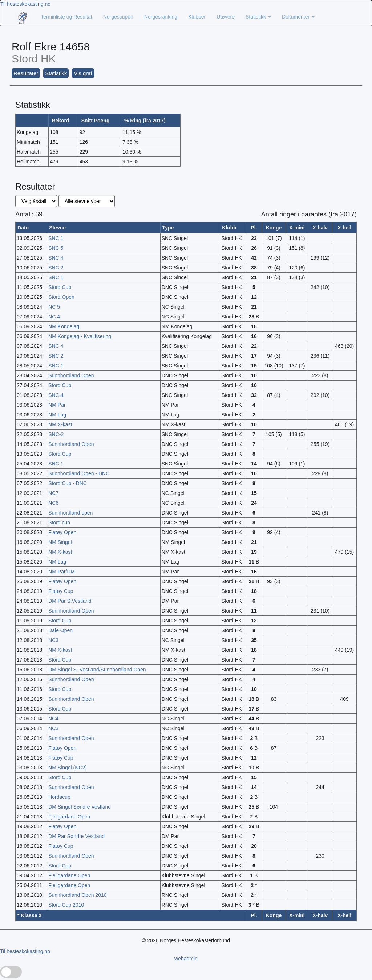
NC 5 (54, 307)
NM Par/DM (62, 572)
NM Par (57, 405)
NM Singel (60, 542)
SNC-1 (56, 464)
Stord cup (59, 522)
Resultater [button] (26, 73)
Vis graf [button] (83, 73)
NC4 (53, 719)
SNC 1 (56, 238)
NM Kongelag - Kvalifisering (80, 336)
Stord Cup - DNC (68, 483)
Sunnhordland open (70, 513)
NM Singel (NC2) (68, 768)
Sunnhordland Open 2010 (77, 895)
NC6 (53, 503)
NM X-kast (60, 424)
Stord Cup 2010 (66, 905)
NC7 (53, 493)
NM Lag (57, 415)
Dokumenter (298, 17)
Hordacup (59, 797)
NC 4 (54, 317)
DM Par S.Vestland (70, 601)
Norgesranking (161, 17)
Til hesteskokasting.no (25, 4)
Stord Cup (60, 287)
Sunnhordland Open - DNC (79, 473)
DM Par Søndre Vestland (76, 836)
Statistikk (258, 17)
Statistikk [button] (56, 73)
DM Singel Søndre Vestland (80, 807)
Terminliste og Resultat (66, 17)
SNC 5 (56, 248)
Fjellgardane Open (69, 817)
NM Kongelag (64, 326)
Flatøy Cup (61, 591)
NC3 (53, 640)
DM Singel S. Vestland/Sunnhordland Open (97, 670)
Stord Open (61, 297)
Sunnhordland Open (71, 375)
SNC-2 (56, 434)
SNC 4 (56, 258)
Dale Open (60, 630)
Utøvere (226, 17)
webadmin (186, 959)
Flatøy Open (62, 532)
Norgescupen (118, 17)
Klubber (197, 17)
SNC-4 (56, 395)
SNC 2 (56, 268)
